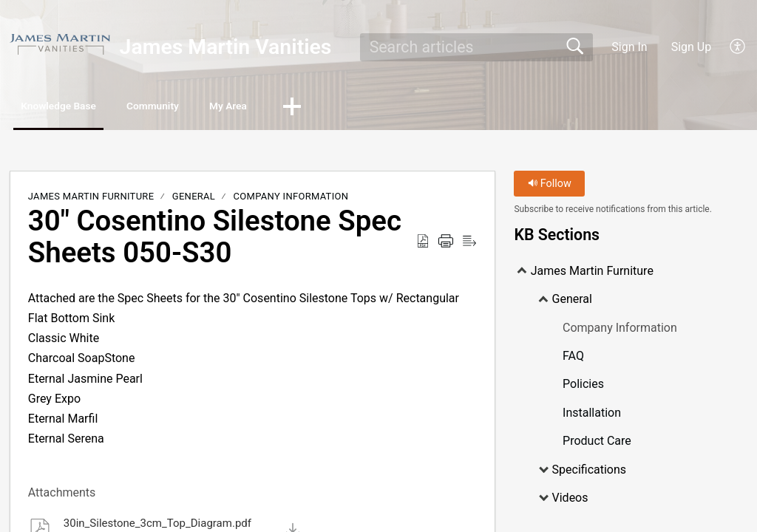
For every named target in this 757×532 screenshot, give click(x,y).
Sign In (629, 47)
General (194, 199)
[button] (738, 47)
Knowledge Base (79, 108)
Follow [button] (550, 187)
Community (206, 108)
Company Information (291, 199)
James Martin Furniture (91, 199)
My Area (309, 108)
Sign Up (692, 47)
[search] (476, 47)
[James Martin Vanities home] (60, 44)
